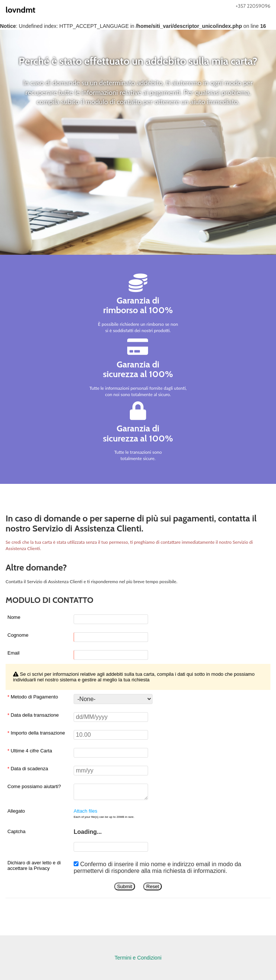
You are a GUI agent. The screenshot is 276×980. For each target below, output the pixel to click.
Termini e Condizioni (138, 958)
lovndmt (20, 10)
